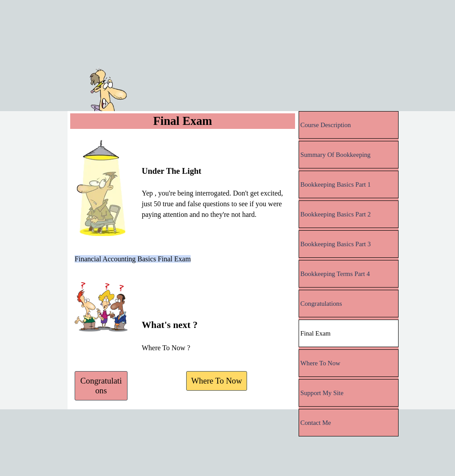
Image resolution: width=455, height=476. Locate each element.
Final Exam (315, 333)
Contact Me (316, 423)
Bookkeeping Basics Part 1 (335, 184)
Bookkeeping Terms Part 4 (335, 274)
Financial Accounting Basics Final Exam (133, 259)
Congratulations (321, 304)
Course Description (326, 125)
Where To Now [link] (216, 381)
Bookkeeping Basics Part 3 (335, 244)
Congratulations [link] (101, 386)
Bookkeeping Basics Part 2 (335, 214)
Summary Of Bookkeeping (335, 155)
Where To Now (320, 363)
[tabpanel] (217, 180)
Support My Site (322, 393)
